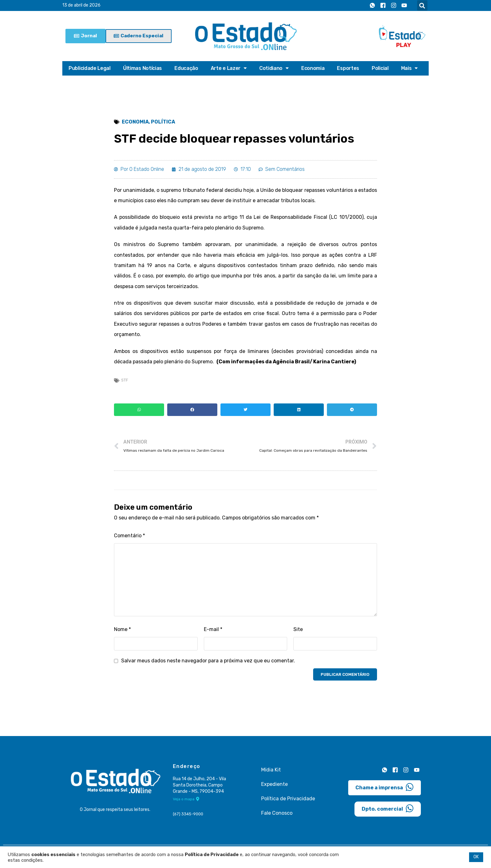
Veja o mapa (186, 801)
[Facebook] (383, 6)
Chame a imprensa (385, 789)
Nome (122, 631)
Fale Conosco (277, 815)
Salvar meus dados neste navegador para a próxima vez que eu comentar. (208, 663)
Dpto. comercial (388, 810)
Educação (186, 68)
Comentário (129, 537)
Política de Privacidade (288, 800)
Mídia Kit (271, 772)
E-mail (213, 631)
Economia (313, 68)
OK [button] (476, 857)
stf (125, 382)
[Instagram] (394, 6)
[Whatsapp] (372, 6)
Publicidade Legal (90, 68)
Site (298, 631)
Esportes (348, 68)
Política (163, 122)
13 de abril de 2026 (81, 5)
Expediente (274, 786)
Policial (380, 68)
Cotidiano (274, 68)
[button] (422, 5)
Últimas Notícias (142, 68)
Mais (410, 68)
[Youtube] (404, 6)
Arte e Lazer (229, 68)
